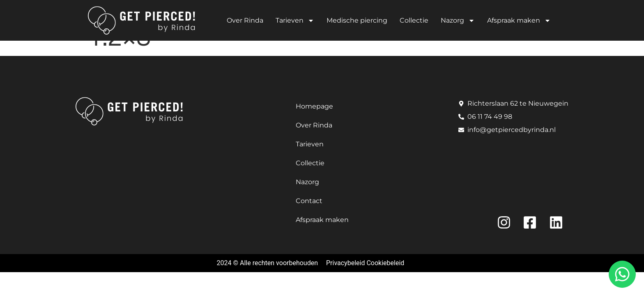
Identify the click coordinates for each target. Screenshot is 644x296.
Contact (309, 201)
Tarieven (295, 21)
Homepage (314, 106)
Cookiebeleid (385, 263)
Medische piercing (357, 20)
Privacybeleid (345, 263)
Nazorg (458, 21)
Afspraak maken (519, 21)
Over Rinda (245, 20)
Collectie (414, 20)
